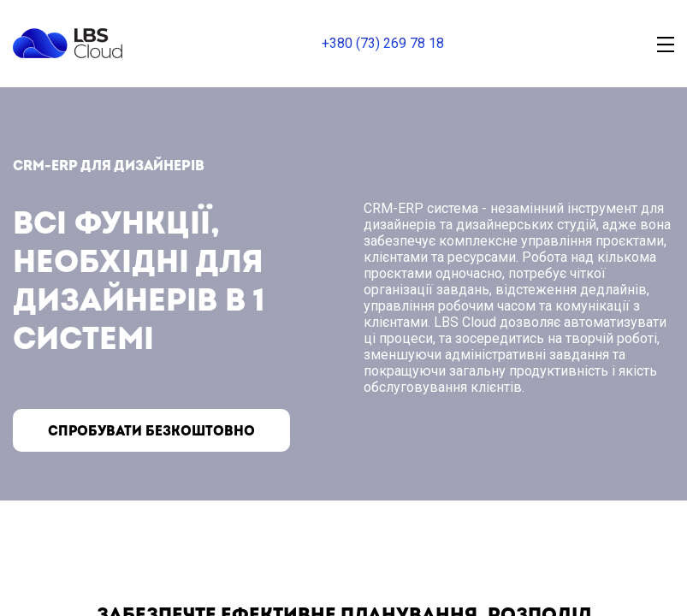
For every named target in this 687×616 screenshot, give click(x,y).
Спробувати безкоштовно (153, 431)
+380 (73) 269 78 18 (383, 43)
